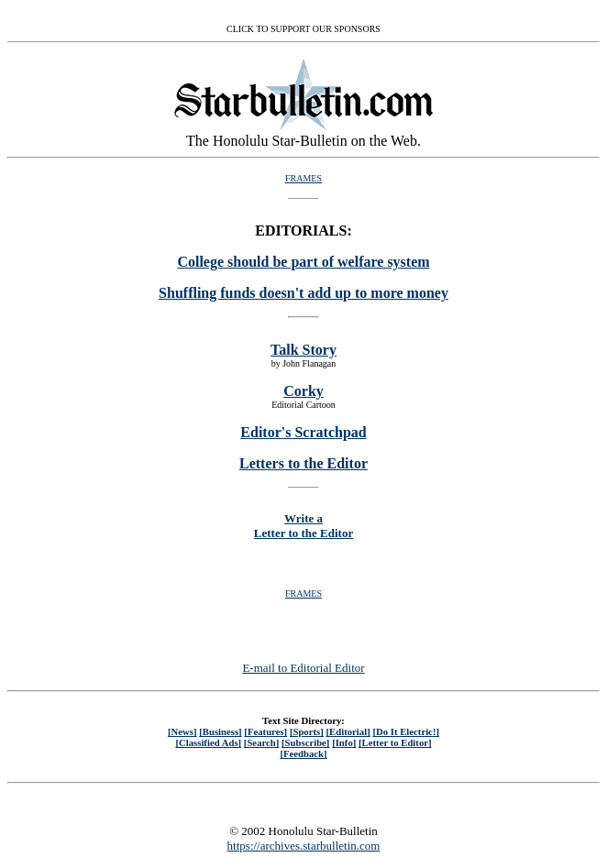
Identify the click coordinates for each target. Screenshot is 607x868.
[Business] (220, 731)
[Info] (344, 742)
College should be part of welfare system (303, 262)
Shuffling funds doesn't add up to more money (303, 293)
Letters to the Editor (303, 463)
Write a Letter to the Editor (303, 526)
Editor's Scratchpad (303, 432)
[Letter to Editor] (395, 742)
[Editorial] (348, 731)
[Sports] (307, 731)
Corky (303, 391)
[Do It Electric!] (406, 731)
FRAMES (303, 178)
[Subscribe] (305, 742)
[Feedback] (303, 753)
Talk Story (303, 350)
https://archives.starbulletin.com (304, 846)
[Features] (265, 731)
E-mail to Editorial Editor (303, 668)
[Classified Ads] (208, 742)
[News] (182, 731)
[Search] (262, 742)
